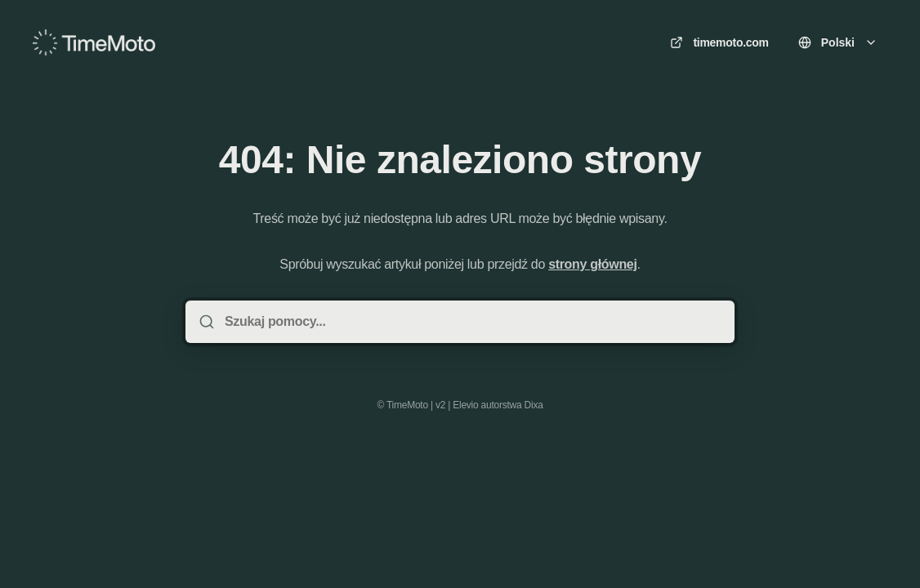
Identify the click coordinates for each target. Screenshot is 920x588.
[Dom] (94, 42)
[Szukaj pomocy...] (471, 322)
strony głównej (592, 264)
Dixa (534, 405)
